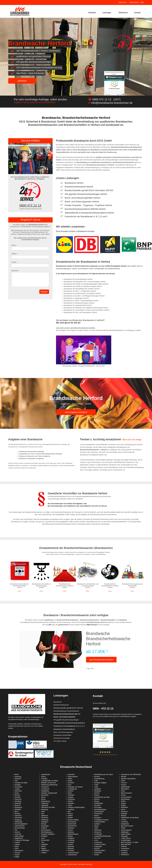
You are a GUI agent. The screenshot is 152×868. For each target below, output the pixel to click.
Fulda (96, 785)
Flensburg (71, 799)
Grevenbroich (99, 811)
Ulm (43, 814)
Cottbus (44, 853)
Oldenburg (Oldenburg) (49, 785)
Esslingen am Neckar (75, 787)
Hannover (18, 799)
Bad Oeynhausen (127, 826)
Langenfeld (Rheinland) (103, 836)
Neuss (43, 799)
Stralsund (98, 832)
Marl (69, 811)
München (18, 779)
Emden (124, 805)
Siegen (44, 848)
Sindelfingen (99, 803)
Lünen (70, 805)
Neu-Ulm (97, 838)
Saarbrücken (46, 774)
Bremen (17, 795)
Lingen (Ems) (126, 838)
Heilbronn (45, 816)
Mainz (17, 846)
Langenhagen (126, 840)
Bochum (18, 805)
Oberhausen (19, 850)
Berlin (17, 774)
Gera (70, 785)
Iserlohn (71, 791)
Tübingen (71, 795)
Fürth (43, 811)
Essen (17, 793)
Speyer (124, 803)
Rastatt (124, 816)
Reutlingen (45, 826)
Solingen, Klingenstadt (49, 793)
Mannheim (18, 818)
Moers (43, 846)
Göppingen (98, 846)
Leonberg (124, 822)
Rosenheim (98, 814)
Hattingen (124, 836)
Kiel (16, 830)
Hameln (97, 848)
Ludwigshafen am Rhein (50, 781)
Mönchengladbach (21, 824)
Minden (70, 818)
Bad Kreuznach (126, 793)
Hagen (17, 857)
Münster (18, 814)
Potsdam (44, 779)
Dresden (18, 797)
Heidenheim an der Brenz (130, 818)
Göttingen (45, 822)
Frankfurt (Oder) (100, 844)
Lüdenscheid (72, 855)
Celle (96, 781)
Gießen (70, 801)
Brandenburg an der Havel (104, 774)
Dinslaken (98, 791)
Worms (70, 814)
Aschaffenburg (99, 779)
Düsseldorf (18, 787)
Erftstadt (124, 814)
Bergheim (98, 818)
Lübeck (17, 844)
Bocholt (97, 777)
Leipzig (17, 789)
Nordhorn (124, 850)
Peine (123, 809)
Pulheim (124, 846)
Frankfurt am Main (21, 783)
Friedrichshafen (100, 822)
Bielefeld (18, 809)
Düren (70, 793)
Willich (123, 801)
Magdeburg (19, 838)
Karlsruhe (18, 816)
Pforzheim (45, 818)
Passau (124, 785)
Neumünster (72, 822)
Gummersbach (126, 797)
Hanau (70, 781)
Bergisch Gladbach (48, 834)
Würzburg (45, 809)
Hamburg (18, 777)
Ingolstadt (45, 805)
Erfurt (17, 848)
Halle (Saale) (19, 836)
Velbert (70, 816)
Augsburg (18, 820)
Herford (97, 793)
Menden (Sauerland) (128, 779)
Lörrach (124, 820)
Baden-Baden (126, 834)
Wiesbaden (19, 822)
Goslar (123, 795)
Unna (96, 840)
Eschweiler (98, 853)
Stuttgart (18, 785)
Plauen (97, 801)
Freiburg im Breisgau (22, 840)
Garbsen (97, 824)
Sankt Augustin (126, 830)
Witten (70, 779)
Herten (97, 816)
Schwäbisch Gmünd (101, 820)
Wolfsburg (45, 820)
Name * (14, 245)
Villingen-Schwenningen (76, 807)
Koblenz (44, 828)
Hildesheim (45, 850)
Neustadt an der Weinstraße (131, 774)
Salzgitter (44, 844)
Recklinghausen (47, 832)
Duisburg (18, 803)
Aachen (17, 832)
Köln (16, 781)
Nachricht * (15, 271)
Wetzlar (124, 777)
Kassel (17, 855)
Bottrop (44, 824)
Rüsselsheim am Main (102, 797)
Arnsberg (71, 850)
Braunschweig (20, 828)
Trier (43, 842)
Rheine (70, 836)
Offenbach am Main (48, 807)
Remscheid (45, 840)
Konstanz (71, 809)
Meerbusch (125, 855)
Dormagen (98, 807)
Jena (43, 838)
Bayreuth (71, 846)
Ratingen (71, 803)
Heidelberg (45, 791)
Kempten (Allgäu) (100, 783)
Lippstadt (98, 789)
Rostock (18, 853)
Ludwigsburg (72, 789)
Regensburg (46, 801)
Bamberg (71, 828)
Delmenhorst (72, 826)
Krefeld (17, 842)
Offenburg (98, 830)
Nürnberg (18, 801)
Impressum (122, 2)
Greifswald (98, 834)
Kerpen (97, 795)
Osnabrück (45, 787)
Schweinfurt (125, 848)
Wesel (96, 826)
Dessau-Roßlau (73, 820)
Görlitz (97, 855)
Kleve (123, 791)
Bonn (17, 811)
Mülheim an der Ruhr (49, 783)
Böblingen (125, 807)
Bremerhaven (46, 830)
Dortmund (18, 791)
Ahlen (123, 781)
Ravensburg (125, 799)
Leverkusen (45, 789)
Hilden (123, 828)
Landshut (124, 853)
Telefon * (14, 254)
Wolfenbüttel (125, 787)
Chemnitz (18, 834)
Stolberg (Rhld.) (100, 850)
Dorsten (71, 844)
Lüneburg (71, 840)
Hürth (96, 828)
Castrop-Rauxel (73, 853)
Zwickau (71, 797)
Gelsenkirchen (20, 826)
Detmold (71, 848)
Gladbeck (71, 838)
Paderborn (45, 803)
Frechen (124, 783)
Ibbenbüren (125, 789)
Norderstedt (72, 824)
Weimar (97, 799)
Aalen (96, 787)
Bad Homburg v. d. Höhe (130, 842)
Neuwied (97, 805)
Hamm (44, 777)
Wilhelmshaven (73, 834)
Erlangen (44, 836)
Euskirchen (98, 842)
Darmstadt (45, 795)
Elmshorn (124, 811)
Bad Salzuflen (126, 844)
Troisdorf (71, 842)
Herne (43, 797)
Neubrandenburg (100, 809)
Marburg (71, 832)
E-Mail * (14, 262)
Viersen (70, 830)
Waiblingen (125, 832)
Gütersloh (71, 774)
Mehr (20, 591)
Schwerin (71, 783)
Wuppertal (18, 807)
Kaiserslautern (73, 777)
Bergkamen (125, 824)
